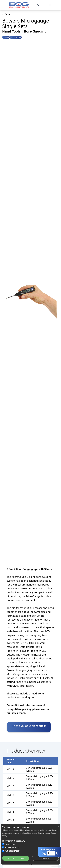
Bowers (6, 37)
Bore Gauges (16, 37)
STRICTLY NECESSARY (15, 841)
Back (6, 14)
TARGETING (10, 844)
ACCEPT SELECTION (16, 858)
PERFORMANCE (12, 848)
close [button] (58, 826)
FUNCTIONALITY (12, 851)
